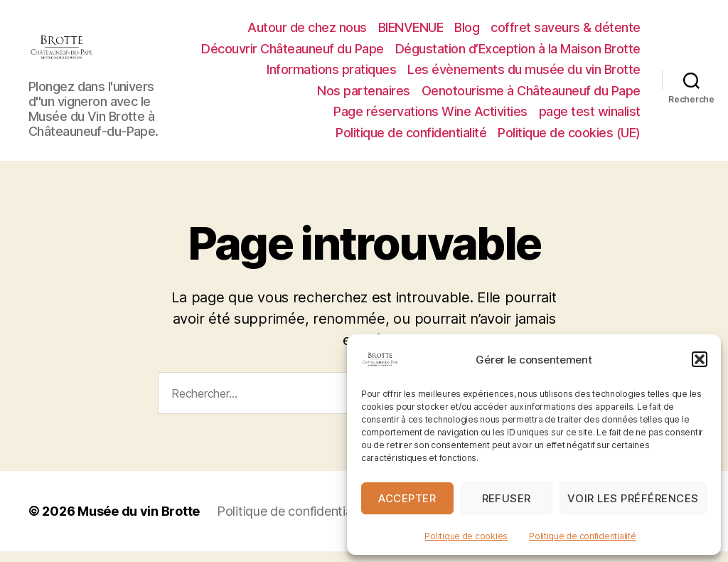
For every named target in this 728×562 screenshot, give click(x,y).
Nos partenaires (364, 96)
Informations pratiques (331, 74)
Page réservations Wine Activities (430, 117)
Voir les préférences (633, 498)
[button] (700, 359)
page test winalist (590, 117)
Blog (467, 32)
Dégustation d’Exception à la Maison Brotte (518, 54)
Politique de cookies (466, 536)
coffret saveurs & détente (566, 32)
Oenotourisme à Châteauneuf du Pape (531, 96)
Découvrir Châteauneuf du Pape (293, 54)
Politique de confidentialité (582, 536)
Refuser (507, 498)
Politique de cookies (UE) (569, 138)
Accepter (407, 498)
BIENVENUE (411, 32)
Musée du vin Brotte (139, 522)
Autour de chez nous (307, 32)
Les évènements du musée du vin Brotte (524, 74)
